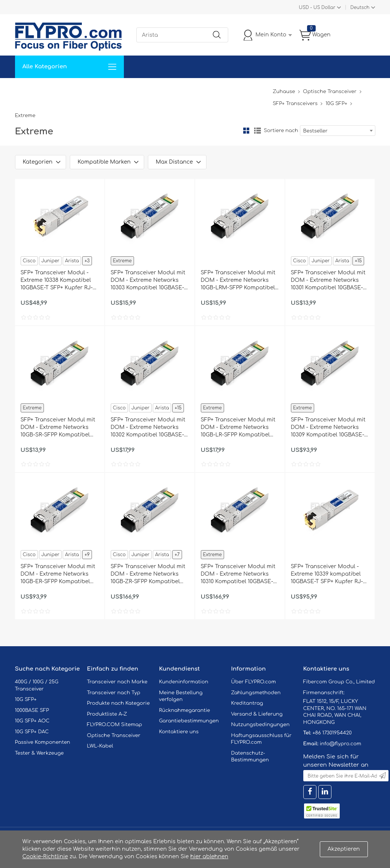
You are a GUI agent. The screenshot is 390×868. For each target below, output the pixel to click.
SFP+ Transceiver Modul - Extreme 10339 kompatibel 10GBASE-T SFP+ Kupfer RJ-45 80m (327, 575)
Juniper (50, 261)
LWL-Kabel (100, 746)
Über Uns (233, 89)
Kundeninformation (184, 682)
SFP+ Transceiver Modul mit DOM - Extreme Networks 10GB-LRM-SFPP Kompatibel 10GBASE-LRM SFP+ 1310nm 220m (238, 281)
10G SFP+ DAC (32, 732)
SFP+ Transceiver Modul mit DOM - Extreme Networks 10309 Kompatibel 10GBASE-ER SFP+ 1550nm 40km (328, 428)
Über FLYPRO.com (254, 682)
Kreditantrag (247, 703)
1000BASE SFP (32, 710)
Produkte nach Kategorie (118, 703)
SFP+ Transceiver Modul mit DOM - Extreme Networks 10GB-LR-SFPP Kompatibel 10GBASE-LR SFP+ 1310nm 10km (238, 428)
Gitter (246, 131)
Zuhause (32, 89)
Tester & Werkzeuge (39, 753)
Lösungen (66, 89)
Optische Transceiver (330, 92)
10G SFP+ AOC (32, 721)
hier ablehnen (209, 857)
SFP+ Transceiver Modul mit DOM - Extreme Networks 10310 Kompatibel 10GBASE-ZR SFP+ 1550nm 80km (238, 575)
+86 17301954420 (332, 733)
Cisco (29, 261)
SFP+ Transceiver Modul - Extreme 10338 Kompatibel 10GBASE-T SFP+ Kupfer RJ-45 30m (57, 281)
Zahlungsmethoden (256, 693)
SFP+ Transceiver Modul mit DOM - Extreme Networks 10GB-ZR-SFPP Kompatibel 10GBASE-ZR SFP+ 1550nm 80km (148, 575)
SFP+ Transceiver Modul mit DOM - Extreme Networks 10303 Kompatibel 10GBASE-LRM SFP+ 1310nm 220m (148, 281)
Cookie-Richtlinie (45, 857)
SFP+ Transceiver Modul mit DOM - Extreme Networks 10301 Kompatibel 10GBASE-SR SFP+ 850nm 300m (328, 281)
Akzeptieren (344, 849)
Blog (262, 89)
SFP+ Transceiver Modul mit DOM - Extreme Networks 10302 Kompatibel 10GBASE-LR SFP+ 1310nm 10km (148, 428)
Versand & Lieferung (257, 714)
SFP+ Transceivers (295, 104)
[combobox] (338, 131)
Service (99, 89)
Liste (257, 131)
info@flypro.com (341, 744)
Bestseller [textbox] (315, 131)
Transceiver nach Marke (117, 682)
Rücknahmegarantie (185, 710)
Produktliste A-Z (107, 714)
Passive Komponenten (43, 742)
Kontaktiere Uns (189, 89)
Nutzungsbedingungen (261, 725)
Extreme (122, 261)
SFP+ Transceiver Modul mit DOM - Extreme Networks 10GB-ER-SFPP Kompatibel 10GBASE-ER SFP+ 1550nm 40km (58, 575)
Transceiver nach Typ (114, 693)
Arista (72, 261)
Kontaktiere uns (179, 732)
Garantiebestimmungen (189, 721)
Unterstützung (138, 89)
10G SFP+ (336, 104)
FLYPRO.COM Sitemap (115, 725)
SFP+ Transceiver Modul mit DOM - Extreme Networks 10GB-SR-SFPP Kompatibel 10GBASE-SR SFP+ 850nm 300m (58, 428)
